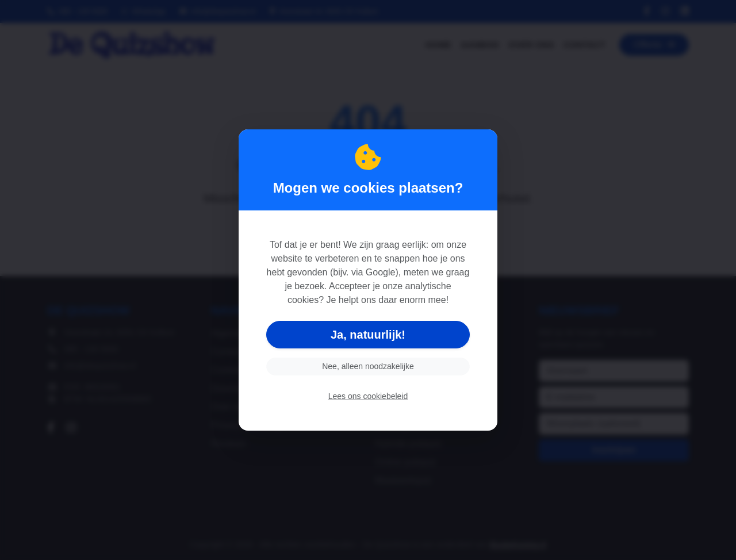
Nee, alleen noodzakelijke (368, 366)
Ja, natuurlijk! (368, 335)
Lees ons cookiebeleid (368, 396)
